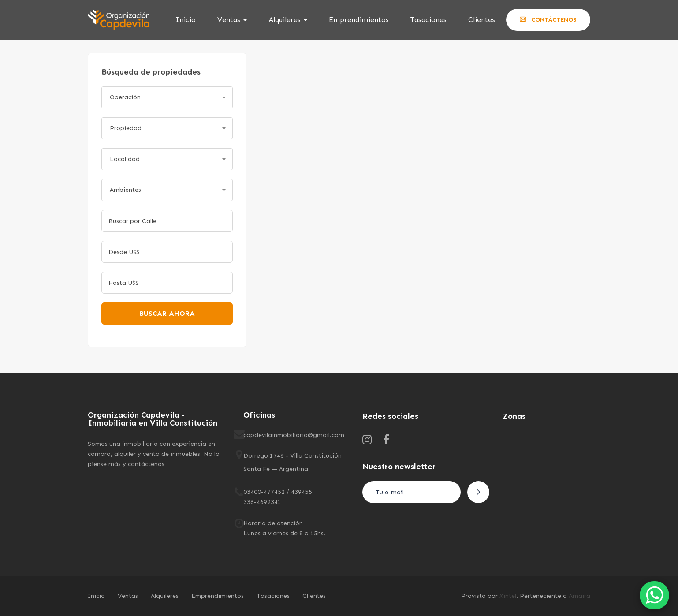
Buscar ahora (167, 313)
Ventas (232, 20)
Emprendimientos (359, 20)
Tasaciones (428, 20)
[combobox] (167, 97)
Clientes (482, 20)
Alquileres (288, 20)
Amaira (579, 596)
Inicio (186, 20)
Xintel (508, 596)
